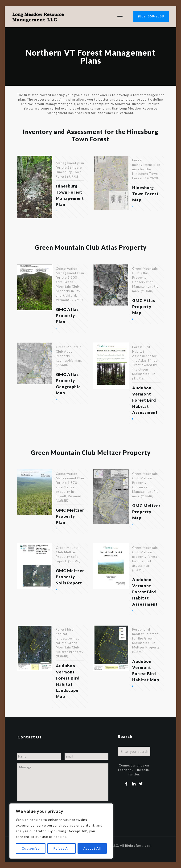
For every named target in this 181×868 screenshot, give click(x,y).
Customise (31, 848)
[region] (61, 831)
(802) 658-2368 (151, 16)
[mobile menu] (120, 16)
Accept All (92, 848)
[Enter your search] (134, 751)
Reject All (62, 848)
